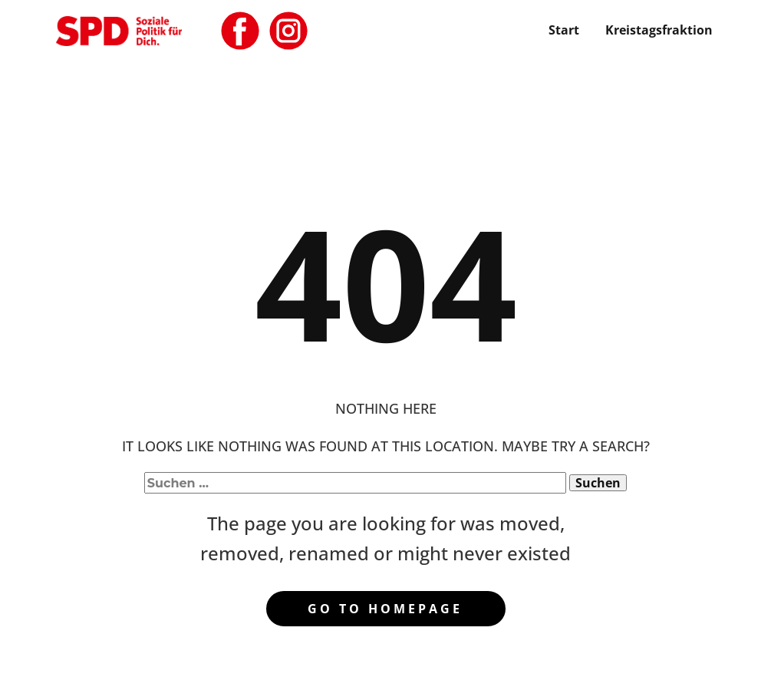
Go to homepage (385, 609)
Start (564, 30)
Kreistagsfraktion (659, 30)
